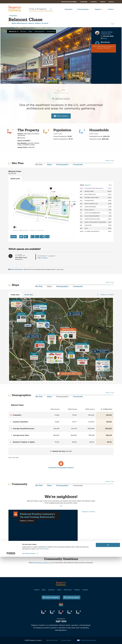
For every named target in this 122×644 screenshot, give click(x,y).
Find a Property (52, 597)
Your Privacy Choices (29, 641)
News (59, 590)
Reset (14, 237)
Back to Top (110, 161)
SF (110, 185)
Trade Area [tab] (15, 295)
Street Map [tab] (29, 295)
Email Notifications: (16, 269)
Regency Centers (89, 512)
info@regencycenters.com (43, 563)
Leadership (84, 2)
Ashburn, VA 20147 (107, 295)
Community (51, 32)
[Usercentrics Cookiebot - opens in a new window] (11, 641)
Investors (94, 2)
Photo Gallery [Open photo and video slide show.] (62, 116)
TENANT (88, 185)
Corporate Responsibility (69, 2)
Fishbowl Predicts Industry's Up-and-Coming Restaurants (37, 516)
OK (108, 632)
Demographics (39, 32)
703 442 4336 (107, 36)
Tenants (103, 2)
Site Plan (23, 32)
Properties (68, 9)
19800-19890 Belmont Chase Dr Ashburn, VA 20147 (104, 47)
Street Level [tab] (15, 179)
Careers (111, 2)
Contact (111, 9)
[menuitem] (66, 10)
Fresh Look (68, 590)
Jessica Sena (106, 32)
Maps (30, 32)
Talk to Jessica (42, 258)
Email (105, 38)
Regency (98, 9)
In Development (83, 9)
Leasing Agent (73, 597)
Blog (44, 590)
